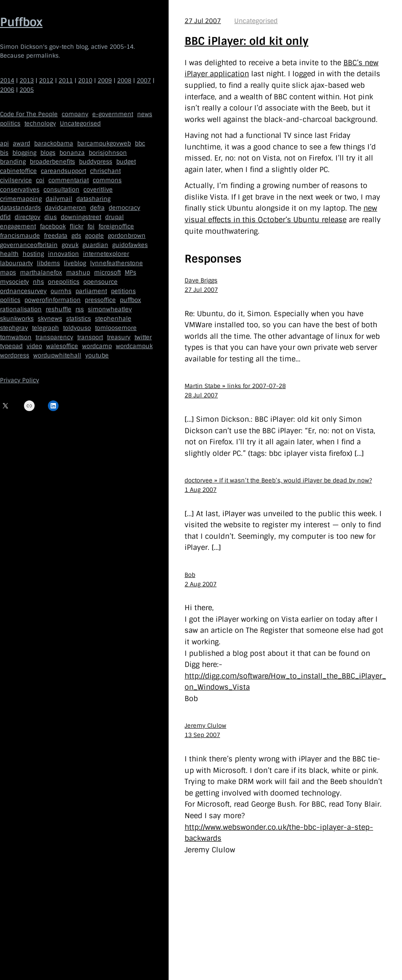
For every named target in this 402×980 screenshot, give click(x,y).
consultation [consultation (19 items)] (61, 190)
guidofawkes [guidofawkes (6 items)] (130, 245)
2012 (46, 80)
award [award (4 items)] (22, 143)
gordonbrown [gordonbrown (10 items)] (127, 236)
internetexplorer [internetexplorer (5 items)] (106, 254)
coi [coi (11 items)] (40, 180)
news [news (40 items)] (145, 114)
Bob (190, 575)
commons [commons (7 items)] (107, 180)
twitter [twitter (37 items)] (143, 337)
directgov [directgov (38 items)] (28, 217)
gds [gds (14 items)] (76, 236)
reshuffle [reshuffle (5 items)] (59, 309)
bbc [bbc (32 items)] (140, 143)
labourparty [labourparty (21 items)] (16, 263)
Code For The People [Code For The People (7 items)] (29, 114)
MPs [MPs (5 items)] (130, 272)
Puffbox (21, 22)
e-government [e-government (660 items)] (113, 114)
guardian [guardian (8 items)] (95, 245)
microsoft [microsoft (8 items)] (107, 272)
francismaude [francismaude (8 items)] (20, 236)
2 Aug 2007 (201, 584)
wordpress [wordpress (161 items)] (15, 355)
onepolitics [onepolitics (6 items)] (64, 282)
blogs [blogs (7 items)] (48, 153)
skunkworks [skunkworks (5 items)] (17, 319)
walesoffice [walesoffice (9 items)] (62, 346)
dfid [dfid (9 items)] (5, 217)
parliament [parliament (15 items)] (91, 291)
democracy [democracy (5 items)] (124, 208)
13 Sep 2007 (202, 735)
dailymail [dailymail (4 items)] (59, 199)
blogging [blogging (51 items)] (24, 153)
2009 (105, 80)
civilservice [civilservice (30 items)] (16, 180)
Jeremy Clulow (205, 726)
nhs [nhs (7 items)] (38, 282)
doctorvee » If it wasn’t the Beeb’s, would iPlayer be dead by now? (278, 480)
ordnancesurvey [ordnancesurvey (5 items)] (23, 291)
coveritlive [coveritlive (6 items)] (98, 190)
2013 (27, 80)
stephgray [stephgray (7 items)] (14, 328)
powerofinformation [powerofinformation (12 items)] (53, 300)
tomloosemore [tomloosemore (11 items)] (116, 328)
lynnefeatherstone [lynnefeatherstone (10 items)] (116, 263)
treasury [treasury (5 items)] (119, 337)
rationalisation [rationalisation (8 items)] (21, 309)
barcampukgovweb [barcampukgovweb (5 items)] (104, 143)
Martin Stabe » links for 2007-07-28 (235, 386)
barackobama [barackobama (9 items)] (54, 143)
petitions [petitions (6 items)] (123, 291)
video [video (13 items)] (34, 346)
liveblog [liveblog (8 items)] (75, 263)
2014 (7, 80)
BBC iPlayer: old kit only (246, 41)
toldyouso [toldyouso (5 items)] (77, 328)
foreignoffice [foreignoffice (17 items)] (116, 226)
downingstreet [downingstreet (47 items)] (81, 217)
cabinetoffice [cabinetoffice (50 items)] (18, 171)
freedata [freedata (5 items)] (56, 236)
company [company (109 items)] (75, 114)
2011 (66, 80)
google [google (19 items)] (95, 236)
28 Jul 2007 (201, 395)
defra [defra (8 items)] (97, 208)
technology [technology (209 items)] (40, 123)
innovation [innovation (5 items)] (63, 254)
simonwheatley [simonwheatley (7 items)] (110, 309)
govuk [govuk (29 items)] (70, 245)
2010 (85, 80)
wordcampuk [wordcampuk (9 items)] (134, 346)
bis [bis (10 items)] (4, 153)
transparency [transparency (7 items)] (54, 337)
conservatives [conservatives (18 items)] (20, 190)
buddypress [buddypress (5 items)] (96, 162)
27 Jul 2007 (203, 21)
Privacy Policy (20, 380)
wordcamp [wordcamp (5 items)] (97, 346)
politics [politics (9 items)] (10, 300)
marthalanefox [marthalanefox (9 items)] (41, 272)
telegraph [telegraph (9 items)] (45, 328)
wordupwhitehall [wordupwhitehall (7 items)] (57, 355)
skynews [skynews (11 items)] (50, 319)
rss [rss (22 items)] (80, 309)
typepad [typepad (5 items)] (11, 346)
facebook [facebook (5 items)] (53, 226)
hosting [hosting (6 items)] (33, 254)
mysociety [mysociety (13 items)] (14, 282)
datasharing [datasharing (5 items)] (93, 199)
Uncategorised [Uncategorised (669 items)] (80, 123)
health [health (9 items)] (9, 254)
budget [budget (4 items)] (126, 162)
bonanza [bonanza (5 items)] (72, 153)
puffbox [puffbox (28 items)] (130, 300)
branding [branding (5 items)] (13, 162)
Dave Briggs (201, 280)
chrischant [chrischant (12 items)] (105, 171)
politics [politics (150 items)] (10, 123)
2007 (144, 80)
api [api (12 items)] (4, 143)
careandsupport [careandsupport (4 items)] (63, 171)
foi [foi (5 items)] (91, 226)
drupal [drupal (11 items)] (114, 217)
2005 (27, 90)
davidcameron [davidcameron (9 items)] (65, 208)
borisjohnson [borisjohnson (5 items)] (108, 153)
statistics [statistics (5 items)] (79, 319)
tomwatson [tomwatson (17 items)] (16, 337)
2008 (124, 80)
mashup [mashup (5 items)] (78, 272)
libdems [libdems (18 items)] (48, 263)
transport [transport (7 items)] (90, 337)
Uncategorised (256, 21)
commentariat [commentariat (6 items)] (69, 180)
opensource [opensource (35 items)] (100, 282)
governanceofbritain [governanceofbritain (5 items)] (29, 245)
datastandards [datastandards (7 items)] (20, 208)
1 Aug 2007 (201, 490)
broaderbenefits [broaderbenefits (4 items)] (52, 162)
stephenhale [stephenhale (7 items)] (113, 319)
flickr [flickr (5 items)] (77, 226)
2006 (7, 90)
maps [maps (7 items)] (8, 272)
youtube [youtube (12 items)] (97, 355)
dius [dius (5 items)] (51, 217)
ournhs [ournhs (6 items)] (61, 291)
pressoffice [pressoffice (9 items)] (100, 300)
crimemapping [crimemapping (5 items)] (21, 199)
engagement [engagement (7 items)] (18, 226)
